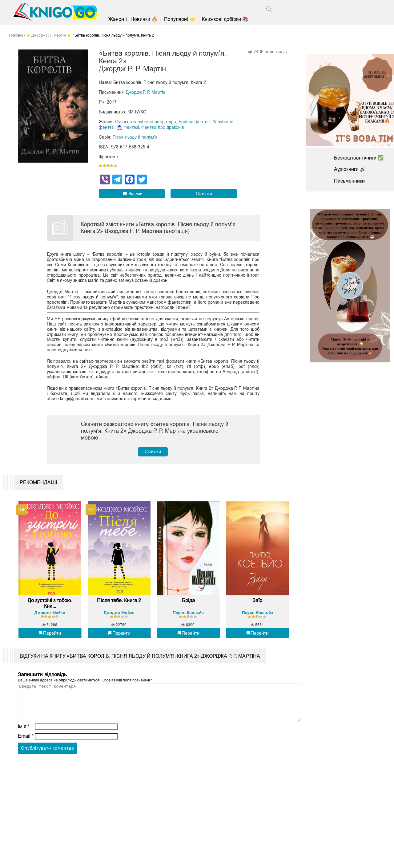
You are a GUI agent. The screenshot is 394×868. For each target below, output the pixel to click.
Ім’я (24, 738)
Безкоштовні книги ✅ (359, 158)
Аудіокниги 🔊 (350, 169)
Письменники (349, 181)
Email (26, 747)
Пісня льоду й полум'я (135, 138)
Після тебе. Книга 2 (119, 604)
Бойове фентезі (194, 122)
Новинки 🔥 (145, 19)
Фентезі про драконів (163, 128)
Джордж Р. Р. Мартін (146, 93)
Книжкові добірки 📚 (227, 19)
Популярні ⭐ (181, 19)
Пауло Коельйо (188, 616)
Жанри (117, 19)
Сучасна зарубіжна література (146, 122)
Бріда (188, 604)
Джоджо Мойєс (50, 616)
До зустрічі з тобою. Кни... (50, 607)
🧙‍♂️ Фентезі (128, 128)
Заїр (257, 604)
